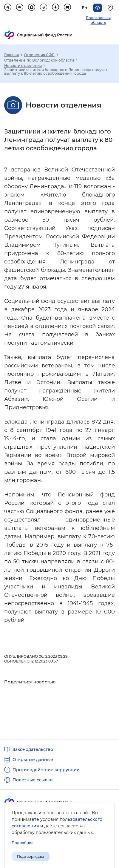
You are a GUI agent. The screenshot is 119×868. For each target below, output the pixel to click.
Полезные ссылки (33, 780)
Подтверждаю (31, 857)
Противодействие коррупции (46, 770)
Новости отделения (23, 66)
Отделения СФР (39, 55)
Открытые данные (33, 760)
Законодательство (33, 749)
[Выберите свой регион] (111, 8)
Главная (11, 55)
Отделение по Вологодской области (39, 60)
